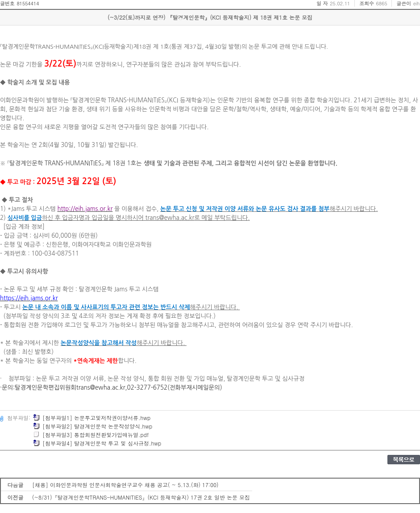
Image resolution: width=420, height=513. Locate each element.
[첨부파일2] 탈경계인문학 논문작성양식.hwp (93, 426)
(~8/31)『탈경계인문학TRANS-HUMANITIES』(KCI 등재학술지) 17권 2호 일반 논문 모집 (141, 497)
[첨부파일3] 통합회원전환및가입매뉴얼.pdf (91, 435)
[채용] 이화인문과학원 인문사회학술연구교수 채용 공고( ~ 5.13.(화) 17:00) (125, 485)
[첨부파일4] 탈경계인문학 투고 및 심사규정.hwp (97, 443)
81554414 (28, 3)
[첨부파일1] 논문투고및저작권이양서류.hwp (92, 418)
